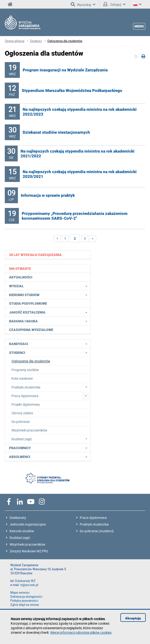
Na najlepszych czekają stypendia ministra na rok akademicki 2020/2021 (80, 174)
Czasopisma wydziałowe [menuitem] (31, 330)
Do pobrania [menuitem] (21, 422)
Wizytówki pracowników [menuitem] (29, 430)
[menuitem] (48, 255)
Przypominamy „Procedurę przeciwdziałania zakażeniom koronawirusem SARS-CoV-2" (75, 216)
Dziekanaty (18, 518)
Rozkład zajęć (20, 538)
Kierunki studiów (22, 531)
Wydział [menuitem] (50, 286)
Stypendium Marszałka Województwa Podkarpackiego (72, 90)
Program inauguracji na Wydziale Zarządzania (65, 70)
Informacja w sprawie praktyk (48, 195)
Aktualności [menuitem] (21, 277)
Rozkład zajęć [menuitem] (51, 439)
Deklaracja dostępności (26, 597)
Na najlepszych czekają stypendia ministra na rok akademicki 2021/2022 (78, 154)
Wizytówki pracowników (27, 544)
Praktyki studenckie (94, 524)
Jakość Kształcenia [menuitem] (50, 312)
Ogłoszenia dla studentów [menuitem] (31, 361)
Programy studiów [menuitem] (25, 370)
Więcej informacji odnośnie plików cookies (81, 632)
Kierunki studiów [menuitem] (50, 295)
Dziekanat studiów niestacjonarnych (56, 132)
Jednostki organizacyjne (28, 524)
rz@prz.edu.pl (29, 585)
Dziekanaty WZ (25, 581)
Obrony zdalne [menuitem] (22, 413)
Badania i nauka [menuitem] (50, 321)
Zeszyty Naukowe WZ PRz (29, 551)
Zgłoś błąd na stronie (25, 605)
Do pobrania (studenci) (97, 531)
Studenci (36, 41)
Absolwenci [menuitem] (50, 457)
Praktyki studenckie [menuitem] (51, 387)
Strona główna (15, 41)
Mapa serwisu (20, 593)
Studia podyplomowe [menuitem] (28, 303)
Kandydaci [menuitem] (50, 344)
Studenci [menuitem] (50, 352)
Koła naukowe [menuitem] (22, 378)
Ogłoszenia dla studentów (65, 41)
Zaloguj (114, 4)
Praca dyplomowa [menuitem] (25, 396)
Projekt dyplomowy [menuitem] (26, 404)
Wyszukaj (83, 4)
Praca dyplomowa (93, 518)
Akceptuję (133, 618)
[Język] (137, 4)
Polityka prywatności (24, 601)
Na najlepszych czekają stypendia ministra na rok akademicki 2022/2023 (80, 112)
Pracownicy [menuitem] (50, 448)
